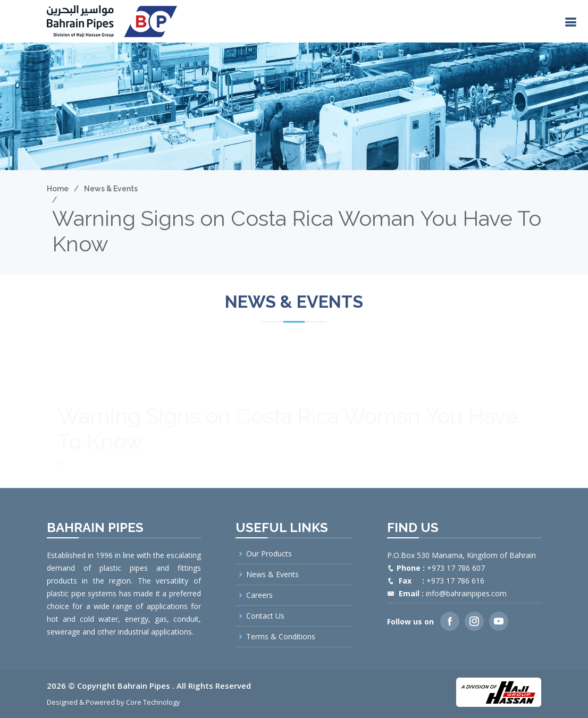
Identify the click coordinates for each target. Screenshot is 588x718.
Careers (259, 595)
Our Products (269, 554)
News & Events (111, 189)
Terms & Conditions (281, 637)
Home (58, 189)
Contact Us (265, 616)
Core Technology (153, 702)
